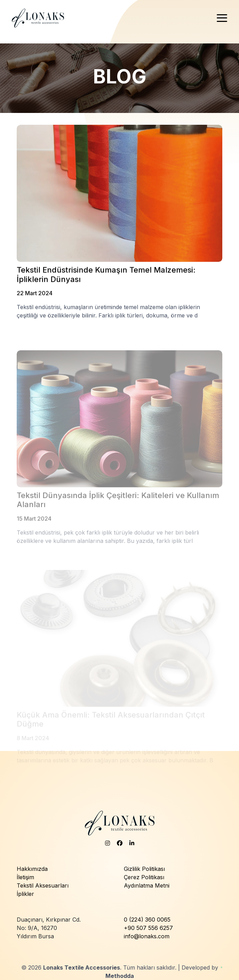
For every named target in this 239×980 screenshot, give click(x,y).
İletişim (25, 877)
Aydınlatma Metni (147, 885)
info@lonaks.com (147, 936)
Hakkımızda (32, 869)
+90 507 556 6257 (148, 928)
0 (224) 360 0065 (147, 920)
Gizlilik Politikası (144, 869)
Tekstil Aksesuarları (43, 885)
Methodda (120, 976)
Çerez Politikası (144, 877)
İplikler (25, 894)
